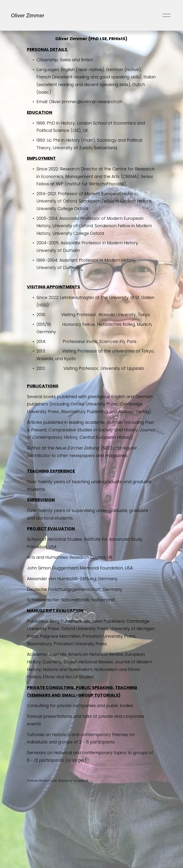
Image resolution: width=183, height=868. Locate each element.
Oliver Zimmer (28, 15)
